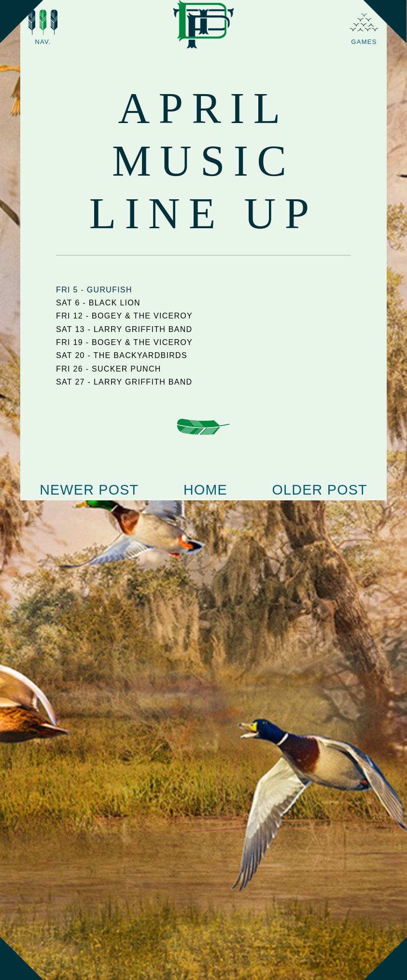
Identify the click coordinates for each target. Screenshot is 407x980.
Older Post (320, 490)
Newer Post (89, 490)
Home (205, 490)
